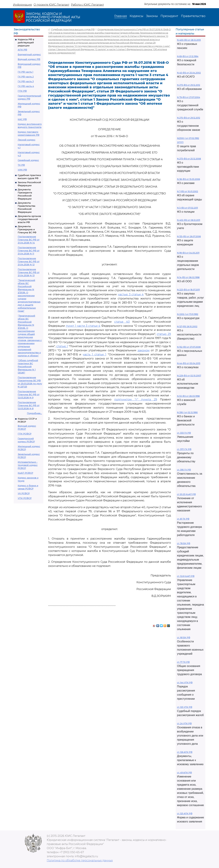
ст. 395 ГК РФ (184, 470)
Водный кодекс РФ (29, 59)
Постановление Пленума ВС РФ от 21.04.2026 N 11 (29, 251)
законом (144, 350)
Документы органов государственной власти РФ (29, 219)
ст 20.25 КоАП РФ (186, 494)
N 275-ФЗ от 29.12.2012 (189, 118)
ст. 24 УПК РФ (184, 723)
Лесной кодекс (27, 140)
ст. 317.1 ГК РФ (184, 449)
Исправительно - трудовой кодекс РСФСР (28, 465)
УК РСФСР (24, 493)
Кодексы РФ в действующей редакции (26, 42)
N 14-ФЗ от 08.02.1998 (188, 277)
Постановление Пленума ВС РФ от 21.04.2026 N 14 (29, 240)
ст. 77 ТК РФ (183, 662)
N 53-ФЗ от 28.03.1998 (188, 396)
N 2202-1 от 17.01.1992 (188, 314)
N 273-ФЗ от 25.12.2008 (189, 159)
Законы (152, 16)
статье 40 (122, 322)
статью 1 (62, 346)
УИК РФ (22, 170)
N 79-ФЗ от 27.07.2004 (189, 97)
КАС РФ (22, 119)
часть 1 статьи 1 (94, 354)
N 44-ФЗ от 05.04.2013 (189, 363)
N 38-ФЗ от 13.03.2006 (188, 179)
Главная (121, 16)
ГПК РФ (22, 91)
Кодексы (136, 16)
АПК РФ (22, 50)
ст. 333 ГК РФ (184, 433)
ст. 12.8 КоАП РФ (186, 576)
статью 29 (164, 334)
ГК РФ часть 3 (26, 81)
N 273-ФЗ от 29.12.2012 (189, 85)
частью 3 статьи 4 (131, 294)
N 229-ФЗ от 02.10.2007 (189, 376)
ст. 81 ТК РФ (183, 519)
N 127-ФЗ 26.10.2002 (187, 326)
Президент (169, 16)
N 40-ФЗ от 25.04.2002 (189, 73)
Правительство (193, 16)
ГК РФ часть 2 (26, 77)
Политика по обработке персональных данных (80, 860)
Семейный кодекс (28, 160)
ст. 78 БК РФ (184, 543)
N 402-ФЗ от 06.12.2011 (189, 220)
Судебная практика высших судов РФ (73, 29)
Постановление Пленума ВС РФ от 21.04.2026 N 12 (29, 261)
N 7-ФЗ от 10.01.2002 (188, 191)
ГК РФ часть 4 (26, 86)
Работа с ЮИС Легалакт (87, 5)
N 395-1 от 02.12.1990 (187, 412)
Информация (22, 5)
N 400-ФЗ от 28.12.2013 (189, 40)
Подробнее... (34, 413)
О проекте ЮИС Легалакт (51, 5)
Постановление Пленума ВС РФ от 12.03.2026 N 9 (29, 394)
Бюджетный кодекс (29, 54)
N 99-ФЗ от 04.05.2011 (188, 253)
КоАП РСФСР (25, 473)
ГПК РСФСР (25, 434)
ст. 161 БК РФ (184, 638)
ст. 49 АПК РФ (184, 773)
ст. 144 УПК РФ (185, 683)
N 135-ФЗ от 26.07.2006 (189, 236)
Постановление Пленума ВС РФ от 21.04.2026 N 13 (29, 272)
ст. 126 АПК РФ (185, 752)
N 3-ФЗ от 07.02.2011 (187, 208)
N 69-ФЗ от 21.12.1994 (188, 56)
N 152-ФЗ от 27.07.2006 (189, 347)
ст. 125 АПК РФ (185, 814)
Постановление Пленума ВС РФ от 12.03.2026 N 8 (29, 405)
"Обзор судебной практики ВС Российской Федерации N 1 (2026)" (28, 366)
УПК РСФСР (25, 498)
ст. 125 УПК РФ (185, 707)
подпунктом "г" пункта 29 (136, 399)
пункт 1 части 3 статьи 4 (83, 326)
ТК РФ (21, 165)
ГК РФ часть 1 (25, 72)
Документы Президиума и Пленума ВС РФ (27, 229)
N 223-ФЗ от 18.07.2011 (188, 290)
